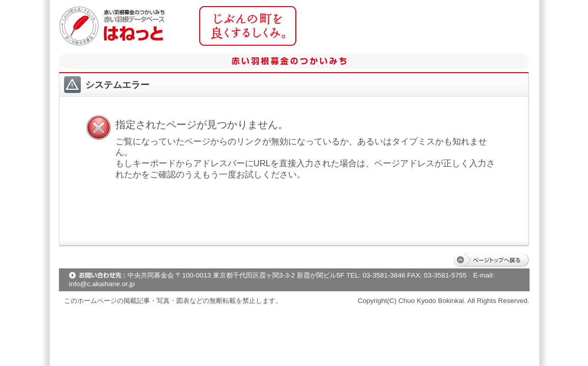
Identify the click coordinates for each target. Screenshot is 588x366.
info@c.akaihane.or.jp (102, 284)
